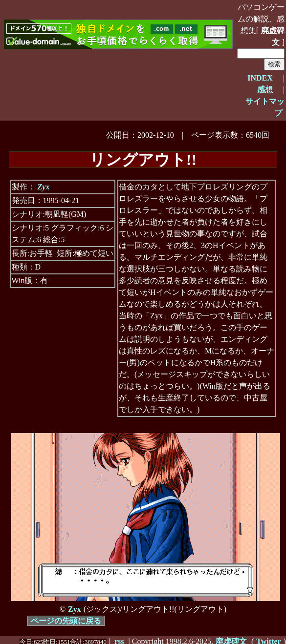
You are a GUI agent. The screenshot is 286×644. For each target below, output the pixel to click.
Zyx (44, 187)
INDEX (260, 78)
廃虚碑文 (273, 36)
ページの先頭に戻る (66, 621)
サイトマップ (265, 107)
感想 (265, 90)
